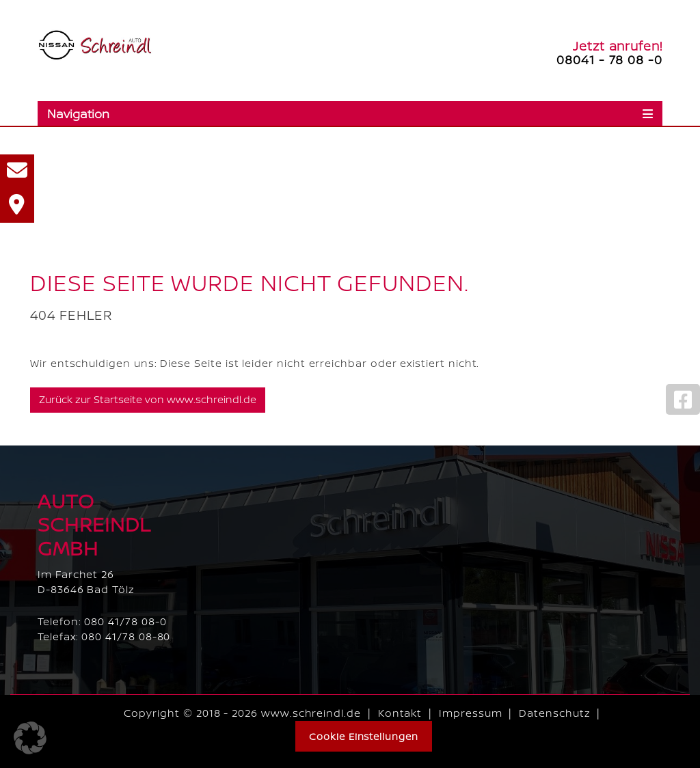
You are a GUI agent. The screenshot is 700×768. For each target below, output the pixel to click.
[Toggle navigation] (350, 113)
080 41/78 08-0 (125, 621)
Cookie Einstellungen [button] (364, 736)
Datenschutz (554, 713)
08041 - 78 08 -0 (609, 59)
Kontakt (400, 713)
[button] (30, 738)
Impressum (470, 713)
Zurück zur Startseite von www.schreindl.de (148, 399)
